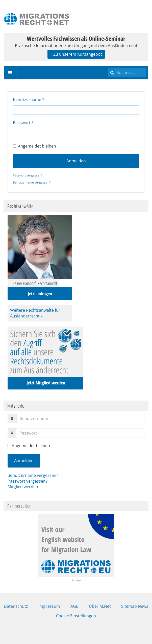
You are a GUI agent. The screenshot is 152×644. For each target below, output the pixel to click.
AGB (74, 606)
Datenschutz (16, 606)
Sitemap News (135, 606)
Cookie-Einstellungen (76, 616)
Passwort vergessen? (28, 175)
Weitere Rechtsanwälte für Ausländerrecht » (35, 313)
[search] (127, 73)
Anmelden (76, 161)
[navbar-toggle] (10, 73)
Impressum (49, 606)
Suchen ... (108, 66)
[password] (80, 433)
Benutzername (29, 99)
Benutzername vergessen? (32, 182)
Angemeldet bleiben (34, 146)
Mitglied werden (23, 487)
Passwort (23, 123)
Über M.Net (100, 606)
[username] (80, 418)
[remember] (9, 445)
